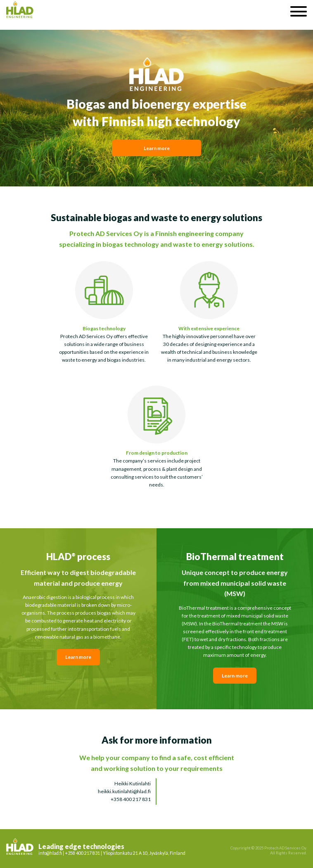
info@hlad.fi (50, 853)
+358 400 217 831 (131, 799)
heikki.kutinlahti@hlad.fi (124, 791)
